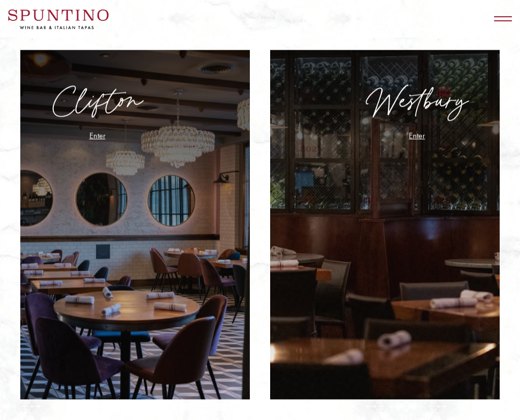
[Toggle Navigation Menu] (503, 19)
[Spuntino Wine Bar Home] (58, 19)
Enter (97, 136)
